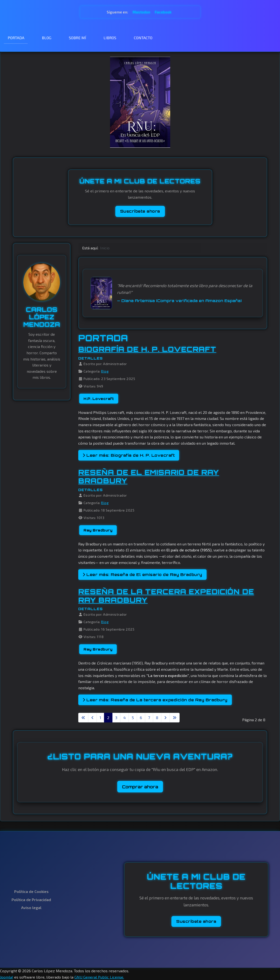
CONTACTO (143, 38)
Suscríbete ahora (140, 211)
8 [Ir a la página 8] (157, 718)
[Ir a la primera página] (83, 718)
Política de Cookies (31, 891)
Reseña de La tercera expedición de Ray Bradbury (166, 596)
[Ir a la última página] (175, 718)
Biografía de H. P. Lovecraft (147, 349)
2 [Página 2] (108, 718)
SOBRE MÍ (78, 38)
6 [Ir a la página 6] (141, 718)
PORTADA (16, 38)
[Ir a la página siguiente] (165, 718)
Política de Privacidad (31, 900)
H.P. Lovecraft (99, 399)
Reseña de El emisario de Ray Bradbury (149, 477)
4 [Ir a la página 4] (124, 718)
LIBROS (110, 38)
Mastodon (142, 12)
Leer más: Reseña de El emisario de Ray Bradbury (142, 575)
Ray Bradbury (98, 530)
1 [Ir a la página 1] (100, 718)
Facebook (163, 12)
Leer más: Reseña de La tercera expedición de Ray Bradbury (155, 700)
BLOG (47, 38)
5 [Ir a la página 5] (133, 718)
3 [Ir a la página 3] (116, 718)
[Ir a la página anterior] (92, 718)
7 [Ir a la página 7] (149, 718)
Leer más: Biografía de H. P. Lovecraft (129, 455)
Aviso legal (31, 907)
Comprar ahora (140, 787)
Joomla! (7, 977)
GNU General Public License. (99, 977)
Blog (105, 371)
